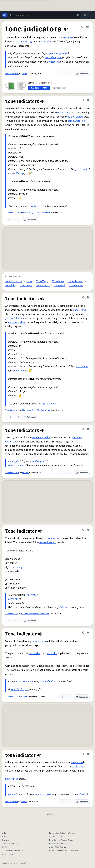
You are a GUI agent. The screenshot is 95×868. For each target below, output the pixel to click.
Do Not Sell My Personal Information (65, 851)
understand (64, 113)
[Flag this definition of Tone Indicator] (88, 530)
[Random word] (78, 15)
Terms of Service (10, 844)
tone (29, 281)
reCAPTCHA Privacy (58, 844)
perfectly (77, 438)
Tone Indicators (12, 213)
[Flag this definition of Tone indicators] (88, 297)
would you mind (24, 681)
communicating (76, 121)
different (64, 607)
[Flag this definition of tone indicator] (88, 754)
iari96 (24, 74)
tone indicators (12, 74)
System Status (56, 837)
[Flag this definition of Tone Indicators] (88, 100)
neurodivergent (53, 58)
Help (4, 837)
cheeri (24, 802)
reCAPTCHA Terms (57, 847)
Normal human (16, 465)
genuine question (59, 53)
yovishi (24, 697)
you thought (82, 169)
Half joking (17, 567)
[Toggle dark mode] (85, 15)
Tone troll (59, 286)
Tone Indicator (12, 614)
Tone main (26, 286)
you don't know (75, 117)
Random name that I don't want (35, 614)
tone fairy (11, 286)
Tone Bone (58, 281)
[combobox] (45, 15)
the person (77, 762)
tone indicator (12, 802)
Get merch (82, 74)
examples (46, 42)
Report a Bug (8, 854)
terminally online (41, 438)
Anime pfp (14, 461)
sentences (54, 538)
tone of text (43, 286)
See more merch (59, 88)
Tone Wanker (76, 286)
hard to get (78, 767)
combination (39, 641)
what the (52, 653)
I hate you (31, 595)
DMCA (5, 847)
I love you (13, 599)
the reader (34, 653)
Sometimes (12, 779)
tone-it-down (76, 281)
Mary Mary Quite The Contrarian (36, 213)
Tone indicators (12, 410)
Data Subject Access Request (62, 840)
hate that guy (37, 461)
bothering (19, 173)
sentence (68, 37)
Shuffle (48, 814)
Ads (4, 833)
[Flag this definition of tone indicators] (87, 27)
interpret (54, 62)
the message (26, 42)
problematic (36, 206)
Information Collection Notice (62, 833)
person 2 (13, 794)
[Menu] (90, 15)
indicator (82, 794)
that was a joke (43, 794)
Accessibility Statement (13, 851)
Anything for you (20, 689)
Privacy (6, 840)
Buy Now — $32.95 (39, 88)
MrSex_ (26, 473)
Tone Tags (42, 281)
